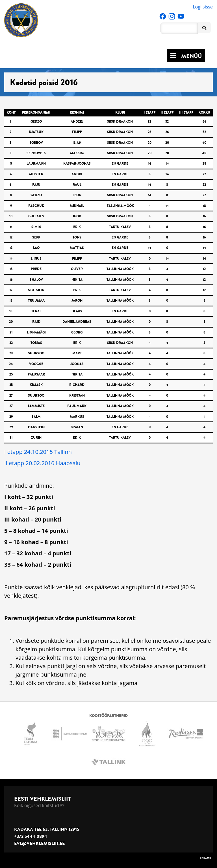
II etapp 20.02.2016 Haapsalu (42, 463)
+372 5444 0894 (31, 836)
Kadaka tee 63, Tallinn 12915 (47, 829)
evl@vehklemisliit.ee (39, 843)
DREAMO (205, 858)
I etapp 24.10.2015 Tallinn (38, 452)
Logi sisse (203, 7)
